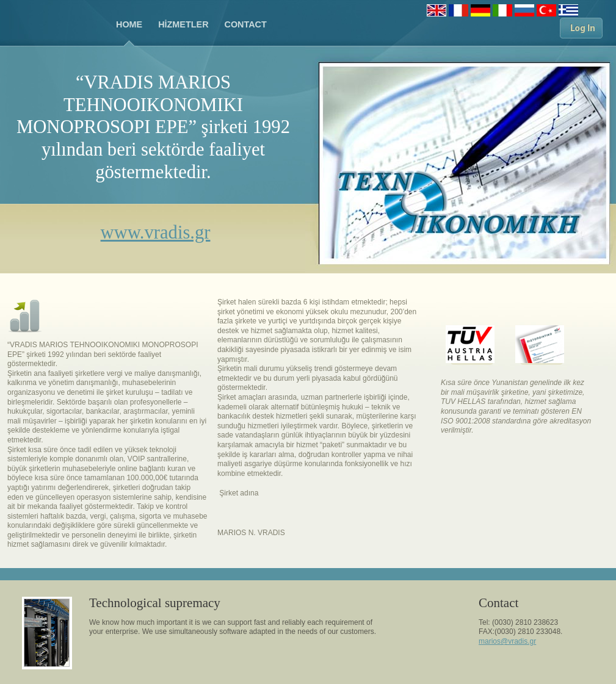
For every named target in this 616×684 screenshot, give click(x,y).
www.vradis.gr (156, 232)
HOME (129, 24)
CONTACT (246, 24)
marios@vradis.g (506, 641)
